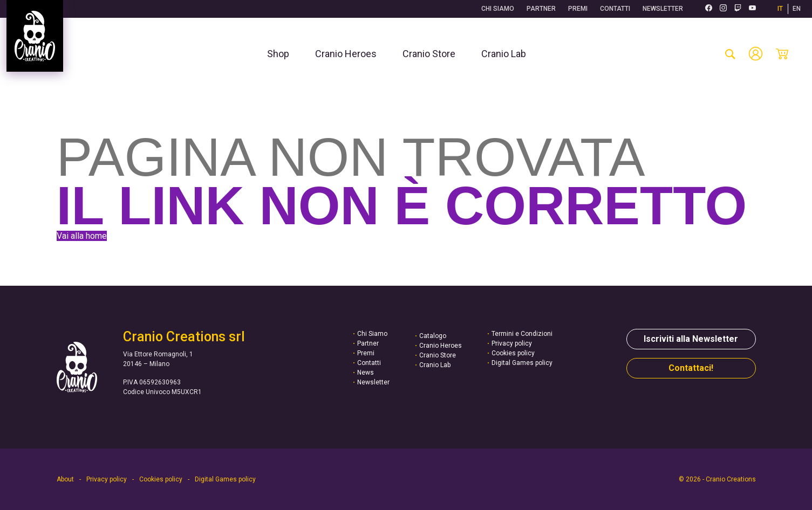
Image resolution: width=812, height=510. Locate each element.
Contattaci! (691, 368)
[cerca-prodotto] (730, 54)
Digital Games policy (522, 363)
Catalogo (433, 336)
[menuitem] (278, 54)
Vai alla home (82, 236)
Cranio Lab (435, 365)
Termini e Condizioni (522, 334)
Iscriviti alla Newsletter (691, 339)
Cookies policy (513, 353)
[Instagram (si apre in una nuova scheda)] (723, 9)
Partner (541, 9)
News (366, 373)
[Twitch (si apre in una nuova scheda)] (738, 9)
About (65, 479)
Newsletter (663, 9)
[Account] (756, 54)
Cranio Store (438, 355)
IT (780, 9)
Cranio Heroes (441, 346)
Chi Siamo (498, 9)
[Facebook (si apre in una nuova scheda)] (709, 9)
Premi (578, 9)
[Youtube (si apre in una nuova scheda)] (752, 9)
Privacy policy (512, 343)
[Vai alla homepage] (35, 36)
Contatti (615, 9)
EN (797, 9)
